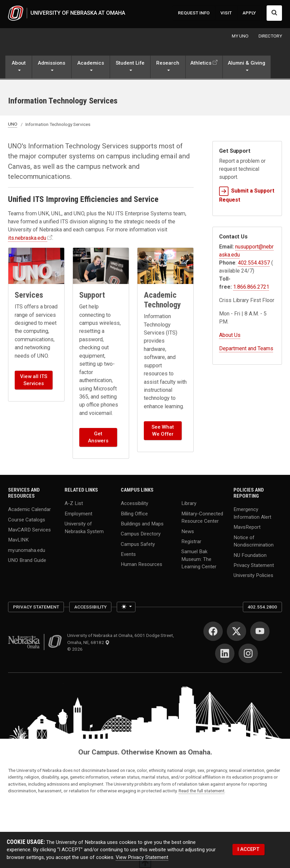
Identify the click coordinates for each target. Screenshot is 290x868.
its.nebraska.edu (27, 238)
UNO (13, 124)
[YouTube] (260, 632)
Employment (78, 514)
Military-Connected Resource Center (202, 518)
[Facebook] (213, 632)
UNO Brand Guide (27, 560)
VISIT (226, 13)
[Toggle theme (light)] (126, 607)
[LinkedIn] (225, 654)
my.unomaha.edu (27, 550)
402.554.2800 (262, 607)
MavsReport (247, 527)
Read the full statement (202, 791)
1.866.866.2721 (251, 287)
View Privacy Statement (142, 857)
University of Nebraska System (84, 528)
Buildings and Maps (142, 524)
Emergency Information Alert (252, 514)
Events (128, 554)
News (188, 531)
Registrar (191, 541)
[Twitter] (236, 632)
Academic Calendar (29, 510)
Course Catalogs (27, 520)
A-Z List (74, 504)
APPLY (249, 13)
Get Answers (98, 438)
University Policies (253, 576)
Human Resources (141, 565)
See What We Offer (163, 431)
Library (189, 504)
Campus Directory (141, 534)
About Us (230, 335)
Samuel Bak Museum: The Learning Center (199, 559)
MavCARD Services (29, 530)
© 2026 (76, 649)
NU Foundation (250, 555)
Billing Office (134, 514)
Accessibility (134, 504)
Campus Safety (138, 544)
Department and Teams (246, 348)
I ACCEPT (248, 850)
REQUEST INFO (194, 13)
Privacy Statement (254, 565)
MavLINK (18, 540)
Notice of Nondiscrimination (254, 541)
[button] (19, 68)
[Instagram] (248, 654)
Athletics (201, 63)
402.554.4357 (254, 263)
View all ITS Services (34, 380)
